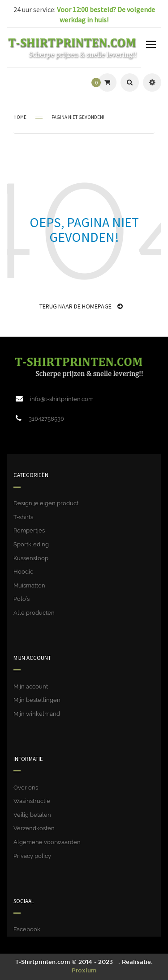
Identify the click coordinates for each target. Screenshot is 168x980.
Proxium (84, 971)
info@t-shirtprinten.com (62, 399)
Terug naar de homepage (81, 306)
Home (20, 117)
